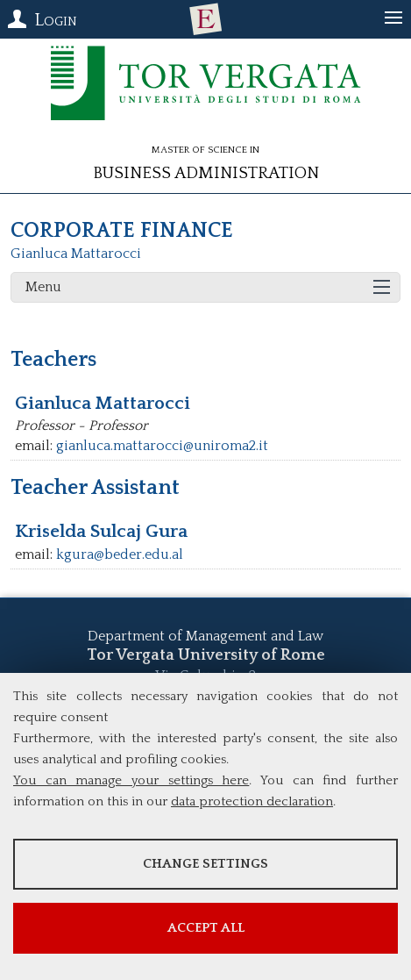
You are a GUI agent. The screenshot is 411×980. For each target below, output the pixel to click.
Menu (43, 287)
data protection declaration (252, 801)
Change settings (205, 864)
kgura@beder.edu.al (120, 554)
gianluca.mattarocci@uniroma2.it (162, 446)
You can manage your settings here (131, 780)
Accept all (206, 928)
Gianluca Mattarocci (76, 254)
